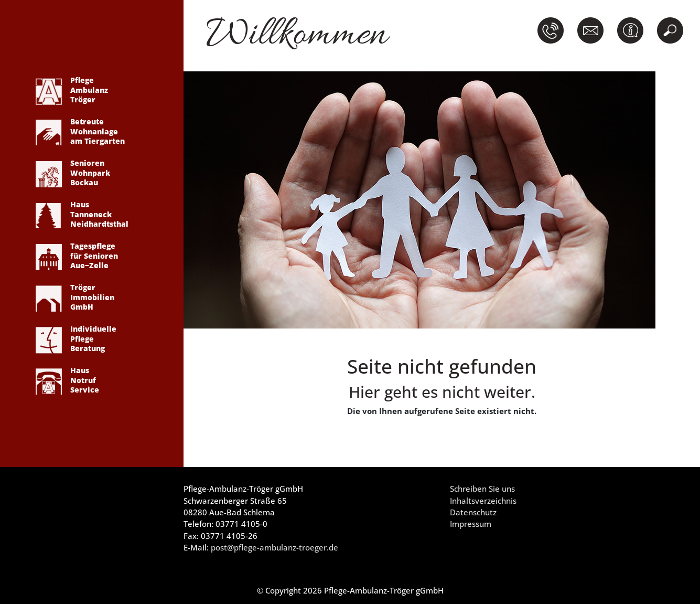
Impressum (471, 524)
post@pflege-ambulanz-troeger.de (274, 547)
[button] (553, 30)
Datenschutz (473, 512)
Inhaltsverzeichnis (483, 501)
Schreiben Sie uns (482, 489)
